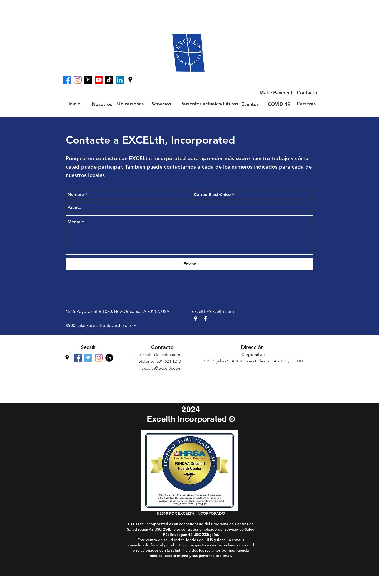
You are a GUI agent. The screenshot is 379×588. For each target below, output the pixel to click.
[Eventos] (250, 104)
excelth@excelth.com (213, 311)
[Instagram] (78, 80)
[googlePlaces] (130, 80)
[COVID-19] (279, 104)
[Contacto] (307, 93)
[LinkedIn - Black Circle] (109, 358)
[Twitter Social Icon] (88, 358)
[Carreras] (306, 104)
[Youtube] (99, 80)
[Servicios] (161, 104)
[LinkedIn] (120, 80)
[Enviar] (189, 264)
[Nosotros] (102, 104)
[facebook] (67, 80)
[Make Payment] (276, 93)
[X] (88, 80)
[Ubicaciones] (130, 104)
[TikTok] (109, 80)
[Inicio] (74, 104)
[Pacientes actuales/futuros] (209, 104)
